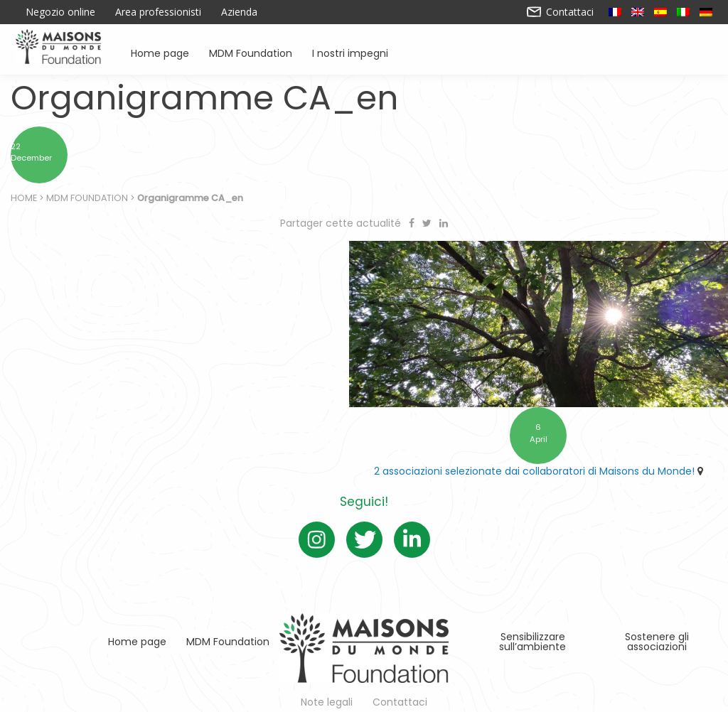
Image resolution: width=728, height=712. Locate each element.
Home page (160, 52)
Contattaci (561, 12)
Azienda (239, 12)
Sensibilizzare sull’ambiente (532, 636)
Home (24, 199)
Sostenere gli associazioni (657, 636)
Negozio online (60, 12)
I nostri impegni (350, 52)
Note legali (327, 696)
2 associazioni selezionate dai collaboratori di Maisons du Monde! (542, 465)
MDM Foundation (251, 52)
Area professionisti (158, 12)
